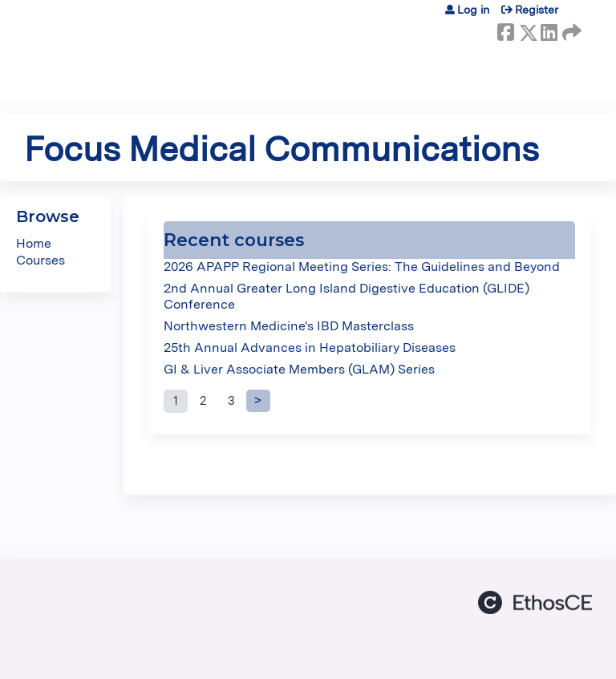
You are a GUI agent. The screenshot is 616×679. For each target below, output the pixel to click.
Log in (473, 10)
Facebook (505, 30)
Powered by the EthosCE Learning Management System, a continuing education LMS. (535, 602)
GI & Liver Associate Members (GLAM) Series (299, 369)
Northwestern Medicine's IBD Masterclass (289, 326)
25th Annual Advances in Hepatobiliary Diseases (310, 348)
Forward (570, 30)
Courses (41, 260)
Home (34, 243)
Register (537, 10)
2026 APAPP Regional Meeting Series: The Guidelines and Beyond (362, 267)
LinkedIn (549, 30)
